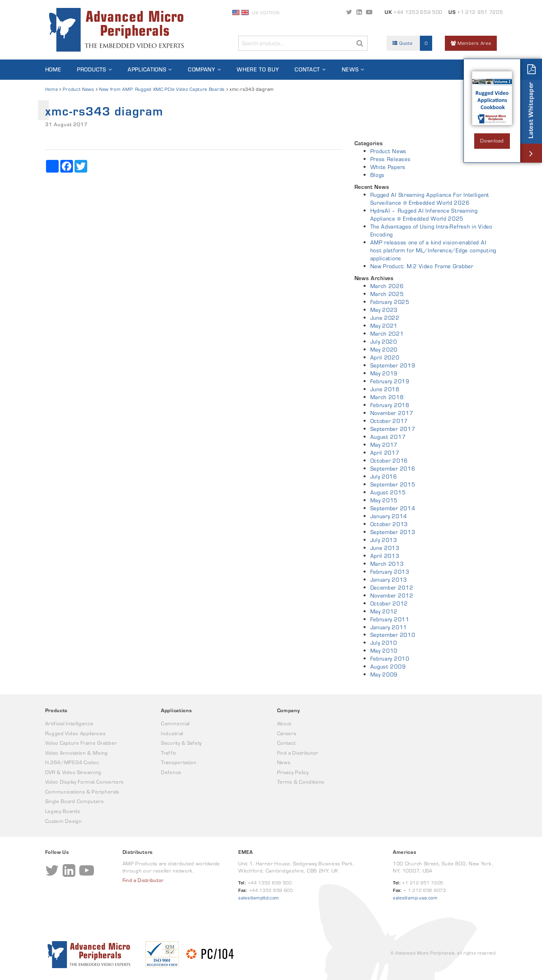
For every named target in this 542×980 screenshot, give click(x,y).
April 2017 (385, 453)
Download (492, 141)
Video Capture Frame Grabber (81, 743)
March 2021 (387, 334)
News (350, 69)
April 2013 (385, 556)
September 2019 (393, 365)
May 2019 (384, 373)
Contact (307, 69)
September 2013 (393, 532)
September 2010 (393, 635)
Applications (147, 69)
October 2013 (389, 524)
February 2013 (390, 572)
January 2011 (389, 627)
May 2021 (384, 326)
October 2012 (389, 603)
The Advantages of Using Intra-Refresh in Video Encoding (431, 231)
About (284, 723)
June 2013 (385, 548)
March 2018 (387, 397)
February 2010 (390, 659)
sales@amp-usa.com (415, 898)
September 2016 (393, 469)
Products (92, 69)
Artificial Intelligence (69, 723)
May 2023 (384, 310)
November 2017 (392, 413)
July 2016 (384, 477)
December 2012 (392, 588)
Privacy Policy (293, 772)
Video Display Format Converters (85, 782)
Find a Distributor (298, 753)
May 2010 (384, 651)
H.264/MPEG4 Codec (72, 762)
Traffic (169, 753)
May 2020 (384, 350)
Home (53, 69)
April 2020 (385, 357)
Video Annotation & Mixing (77, 753)
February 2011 (390, 619)
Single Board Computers (75, 801)
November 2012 (392, 596)
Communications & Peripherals (82, 792)
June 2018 (385, 389)
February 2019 (390, 381)
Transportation (179, 762)
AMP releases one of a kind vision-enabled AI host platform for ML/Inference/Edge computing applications (434, 250)
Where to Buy (258, 69)
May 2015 (384, 500)
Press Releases (391, 159)
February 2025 (390, 302)
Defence (171, 772)
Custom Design (64, 821)
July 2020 (384, 342)
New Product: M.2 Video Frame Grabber (422, 266)
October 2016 (389, 461)
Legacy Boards (63, 811)
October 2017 (389, 421)
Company (202, 69)
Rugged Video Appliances (76, 733)
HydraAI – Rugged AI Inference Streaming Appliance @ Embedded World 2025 (424, 215)
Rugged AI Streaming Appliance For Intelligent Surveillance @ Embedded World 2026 (430, 199)
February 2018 (390, 405)
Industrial (172, 733)
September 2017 (393, 429)
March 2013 (387, 564)
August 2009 (388, 667)
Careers (287, 733)
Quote (412, 43)
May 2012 (384, 611)
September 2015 (393, 484)
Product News (78, 89)
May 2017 (384, 445)
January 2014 (389, 516)
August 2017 (388, 437)
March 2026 (387, 286)
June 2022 (385, 318)
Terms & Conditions (301, 782)
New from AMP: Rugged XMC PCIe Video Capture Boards (162, 89)
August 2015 (388, 492)
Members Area (471, 43)
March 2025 (387, 294)
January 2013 (389, 580)
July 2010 (384, 643)
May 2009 (384, 674)
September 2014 (393, 508)
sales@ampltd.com (259, 898)
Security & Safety (181, 743)
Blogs (378, 175)
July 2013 (384, 540)
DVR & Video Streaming (74, 772)
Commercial (175, 723)
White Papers (388, 167)
